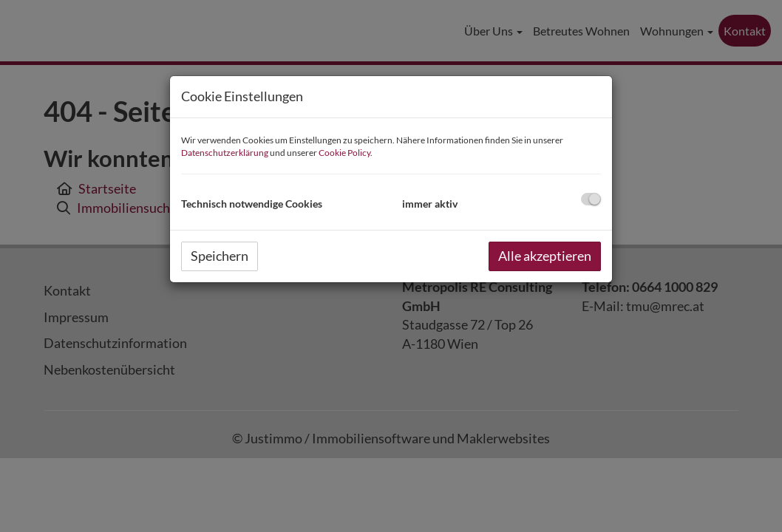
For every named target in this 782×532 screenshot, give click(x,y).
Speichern (220, 256)
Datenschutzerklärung (225, 153)
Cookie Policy (344, 153)
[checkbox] (591, 199)
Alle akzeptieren (545, 256)
